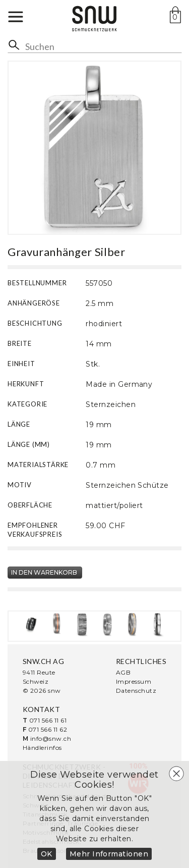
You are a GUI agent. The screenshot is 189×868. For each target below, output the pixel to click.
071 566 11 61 (48, 720)
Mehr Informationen (109, 854)
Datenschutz (136, 691)
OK (47, 854)
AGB (123, 672)
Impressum (134, 681)
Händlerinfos (42, 748)
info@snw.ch (51, 738)
